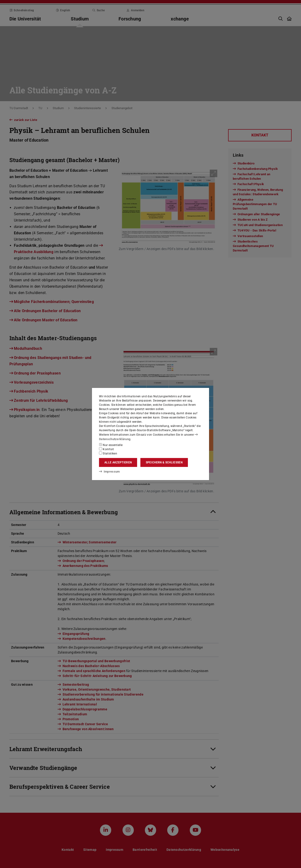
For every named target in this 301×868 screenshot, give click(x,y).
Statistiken (108, 453)
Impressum (109, 471)
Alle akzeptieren (118, 462)
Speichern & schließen (164, 462)
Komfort (107, 449)
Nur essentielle (111, 445)
